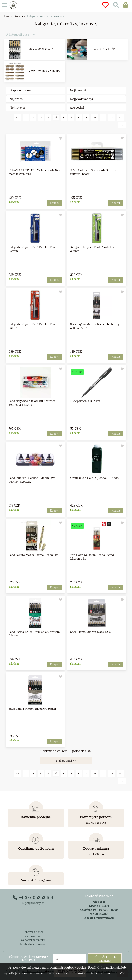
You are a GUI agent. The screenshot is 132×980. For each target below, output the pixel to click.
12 (112, 117)
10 (95, 117)
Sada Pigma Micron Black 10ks (90, 632)
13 (120, 117)
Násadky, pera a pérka (45, 71)
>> (122, 125)
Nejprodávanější (82, 99)
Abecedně (77, 107)
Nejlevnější (78, 90)
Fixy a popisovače (41, 49)
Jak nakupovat (33, 936)
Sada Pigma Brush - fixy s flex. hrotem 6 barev (34, 634)
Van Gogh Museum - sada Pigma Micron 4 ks (92, 557)
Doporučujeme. (21, 90)
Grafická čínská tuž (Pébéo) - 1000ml (95, 478)
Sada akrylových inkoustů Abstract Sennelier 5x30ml (32, 403)
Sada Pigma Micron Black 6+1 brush (32, 709)
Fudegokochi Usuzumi (85, 401)
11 (103, 117)
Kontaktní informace (33, 944)
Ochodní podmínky (33, 940)
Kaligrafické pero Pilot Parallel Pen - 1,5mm (33, 326)
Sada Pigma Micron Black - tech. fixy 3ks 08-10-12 (95, 326)
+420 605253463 (33, 897)
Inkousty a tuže (103, 49)
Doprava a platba (33, 932)
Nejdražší (16, 99)
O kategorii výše (17, 34)
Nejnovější (17, 107)
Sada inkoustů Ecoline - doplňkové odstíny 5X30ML (32, 480)
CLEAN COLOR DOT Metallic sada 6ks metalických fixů (34, 172)
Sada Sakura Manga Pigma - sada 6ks (34, 555)
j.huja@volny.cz (33, 903)
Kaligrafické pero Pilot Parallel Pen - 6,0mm (33, 249)
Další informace (101, 973)
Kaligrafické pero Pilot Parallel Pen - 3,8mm (94, 249)
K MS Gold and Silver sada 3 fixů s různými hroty (93, 172)
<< (18, 117)
